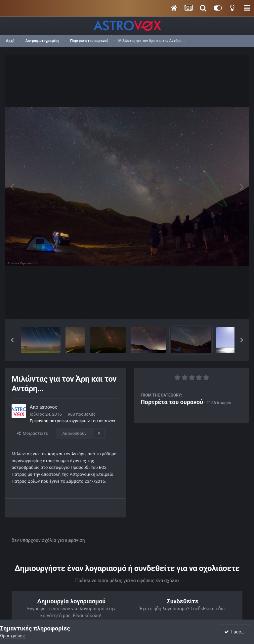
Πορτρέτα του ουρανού (172, 402)
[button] (12, 340)
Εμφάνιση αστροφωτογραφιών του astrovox (72, 421)
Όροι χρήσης (12, 636)
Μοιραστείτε (32, 433)
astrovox (48, 407)
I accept (235, 632)
